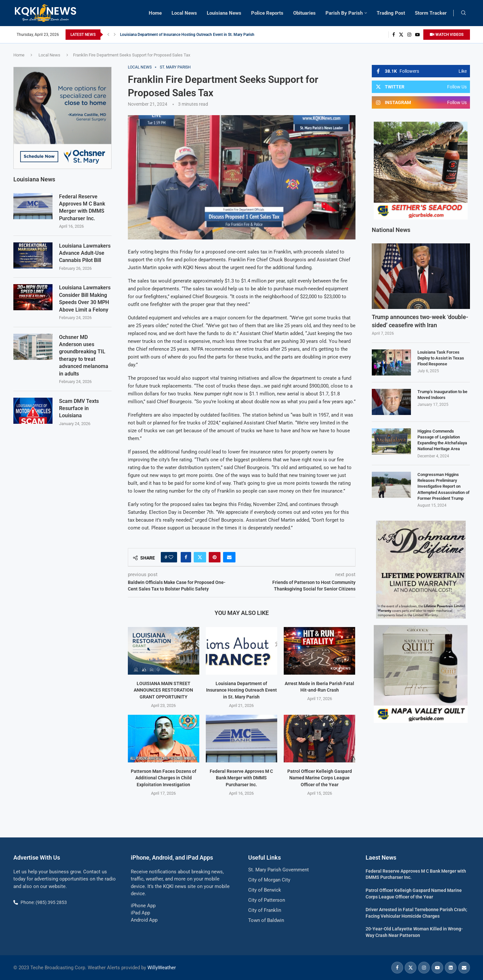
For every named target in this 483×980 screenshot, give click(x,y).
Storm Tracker (431, 13)
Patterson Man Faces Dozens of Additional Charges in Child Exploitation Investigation (164, 778)
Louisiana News (224, 13)
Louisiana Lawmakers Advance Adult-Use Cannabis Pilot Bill (85, 253)
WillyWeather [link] (162, 968)
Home (155, 13)
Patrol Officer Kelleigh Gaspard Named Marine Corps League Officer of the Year (320, 778)
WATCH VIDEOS (447, 35)
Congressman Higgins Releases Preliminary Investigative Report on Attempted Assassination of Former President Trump (444, 486)
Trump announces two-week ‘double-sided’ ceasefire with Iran (420, 321)
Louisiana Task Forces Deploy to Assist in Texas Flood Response (441, 358)
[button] (108, 35)
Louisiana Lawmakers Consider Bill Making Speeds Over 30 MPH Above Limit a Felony (85, 298)
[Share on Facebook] (186, 557)
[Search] (463, 13)
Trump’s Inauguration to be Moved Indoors (442, 395)
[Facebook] (394, 35)
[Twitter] (401, 35)
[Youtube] (417, 35)
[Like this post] (171, 557)
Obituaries (304, 13)
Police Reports (267, 13)
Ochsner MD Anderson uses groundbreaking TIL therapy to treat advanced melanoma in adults (84, 355)
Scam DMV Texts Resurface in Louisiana (79, 408)
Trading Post (391, 13)
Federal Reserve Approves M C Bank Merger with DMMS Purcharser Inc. (241, 778)
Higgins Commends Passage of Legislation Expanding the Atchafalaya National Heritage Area (442, 440)
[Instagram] (409, 35)
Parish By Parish (344, 13)
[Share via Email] (229, 557)
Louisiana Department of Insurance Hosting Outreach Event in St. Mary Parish (187, 35)
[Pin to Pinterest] (215, 557)
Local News (184, 13)
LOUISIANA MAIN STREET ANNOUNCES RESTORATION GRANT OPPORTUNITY (163, 690)
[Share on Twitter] (200, 557)
